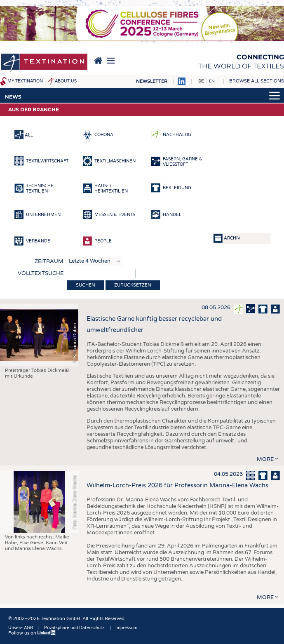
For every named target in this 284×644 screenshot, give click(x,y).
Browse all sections (257, 81)
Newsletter (152, 81)
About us (66, 81)
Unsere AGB (21, 628)
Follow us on (32, 633)
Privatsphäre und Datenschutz (74, 628)
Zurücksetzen (133, 285)
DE (201, 81)
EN (212, 81)
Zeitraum (49, 261)
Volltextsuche (41, 273)
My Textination (25, 81)
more (265, 459)
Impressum (126, 628)
